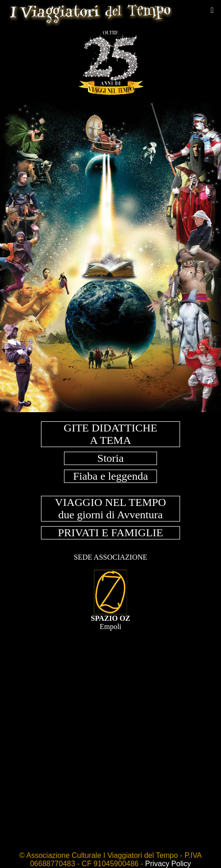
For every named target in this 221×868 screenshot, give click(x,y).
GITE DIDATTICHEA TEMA (110, 434)
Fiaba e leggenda (111, 476)
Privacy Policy (168, 864)
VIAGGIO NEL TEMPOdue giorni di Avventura (110, 508)
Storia (110, 458)
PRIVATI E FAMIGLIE (110, 533)
